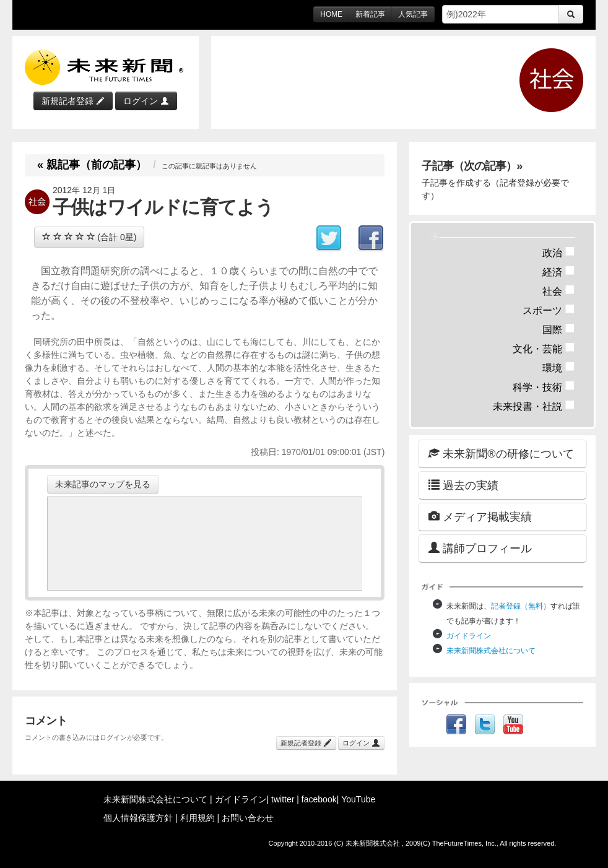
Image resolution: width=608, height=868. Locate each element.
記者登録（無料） (521, 606)
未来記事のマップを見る (103, 484)
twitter (283, 799)
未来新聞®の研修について (501, 454)
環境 (559, 368)
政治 (559, 253)
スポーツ (549, 310)
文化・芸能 (544, 349)
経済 (559, 272)
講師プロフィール (480, 548)
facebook (319, 799)
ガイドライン (469, 636)
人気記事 (413, 14)
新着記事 (370, 14)
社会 (559, 291)
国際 (559, 330)
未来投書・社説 (534, 406)
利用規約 (198, 818)
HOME (331, 14)
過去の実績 (463, 485)
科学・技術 (544, 387)
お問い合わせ (248, 818)
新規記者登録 (73, 101)
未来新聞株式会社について (491, 651)
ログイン (146, 101)
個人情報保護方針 (138, 818)
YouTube (358, 799)
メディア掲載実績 (480, 517)
